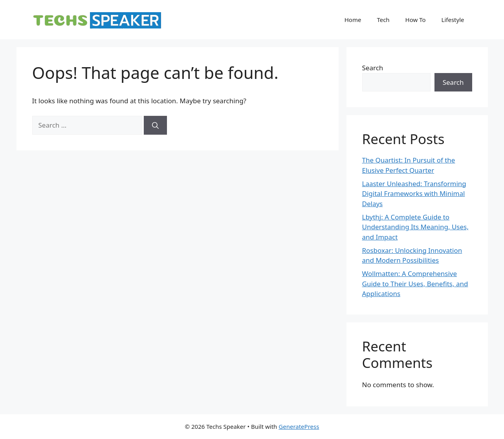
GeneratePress (299, 426)
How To (416, 20)
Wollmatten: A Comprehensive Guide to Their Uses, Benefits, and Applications (415, 284)
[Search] (155, 125)
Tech (383, 20)
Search (373, 68)
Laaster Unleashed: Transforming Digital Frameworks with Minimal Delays (414, 194)
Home (353, 20)
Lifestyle (453, 20)
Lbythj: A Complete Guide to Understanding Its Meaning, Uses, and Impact (415, 227)
